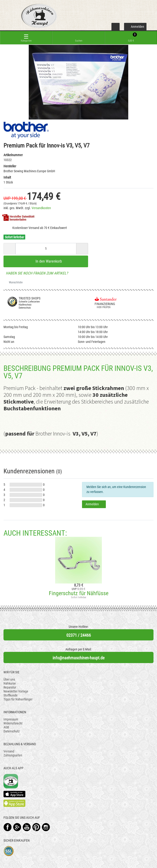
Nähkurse (10, 683)
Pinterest (36, 827)
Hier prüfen (103, 307)
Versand (9, 751)
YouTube (27, 827)
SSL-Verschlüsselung (9, 851)
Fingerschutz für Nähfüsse (79, 593)
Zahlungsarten (13, 755)
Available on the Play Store (14, 803)
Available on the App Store (14, 794)
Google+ (17, 827)
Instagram (46, 827)
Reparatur (10, 687)
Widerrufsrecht (13, 723)
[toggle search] (78, 38)
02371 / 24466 (79, 635)
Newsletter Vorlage (16, 691)
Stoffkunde (11, 695)
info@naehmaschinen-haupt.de (78, 658)
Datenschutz (12, 731)
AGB (6, 727)
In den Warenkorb (46, 261)
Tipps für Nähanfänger (18, 699)
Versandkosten (41, 208)
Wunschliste (14, 282)
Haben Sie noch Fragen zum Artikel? (36, 273)
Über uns (9, 679)
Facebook (8, 827)
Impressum (11, 719)
